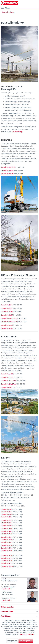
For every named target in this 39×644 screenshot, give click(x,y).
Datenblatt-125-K (7, 566)
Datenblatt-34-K (7, 523)
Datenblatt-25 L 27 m (8, 384)
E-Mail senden (6, 589)
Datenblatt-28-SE (7, 328)
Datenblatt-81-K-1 (7, 561)
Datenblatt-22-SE (7, 325)
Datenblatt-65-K (7, 548)
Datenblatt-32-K (7, 520)
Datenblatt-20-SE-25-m (9, 322)
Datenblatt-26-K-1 (7, 514)
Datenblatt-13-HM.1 (8, 167)
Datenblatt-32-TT (7, 315)
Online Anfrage (17, 132)
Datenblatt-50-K (7, 537)
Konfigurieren (12, 641)
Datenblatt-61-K (7, 545)
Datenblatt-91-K (7, 563)
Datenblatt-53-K (7, 540)
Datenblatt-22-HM (7, 174)
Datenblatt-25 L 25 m (8, 381)
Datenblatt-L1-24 (7, 374)
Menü (6, 8)
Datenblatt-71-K (7, 556)
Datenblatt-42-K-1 (7, 529)
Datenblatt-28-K (7, 517)
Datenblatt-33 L (6, 387)
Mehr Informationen (27, 634)
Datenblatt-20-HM (7, 170)
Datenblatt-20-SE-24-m (9, 318)
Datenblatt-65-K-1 (7, 550)
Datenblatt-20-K (7, 509)
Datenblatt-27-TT (7, 312)
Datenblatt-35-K (7, 525)
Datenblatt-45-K (7, 534)
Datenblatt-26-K (7, 512)
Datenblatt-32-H (7, 308)
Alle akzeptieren (26, 641)
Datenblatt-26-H (7, 305)
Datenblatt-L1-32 (7, 377)
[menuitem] (6, 8)
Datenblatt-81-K (7, 558)
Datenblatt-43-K (7, 531)
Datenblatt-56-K (7, 542)
